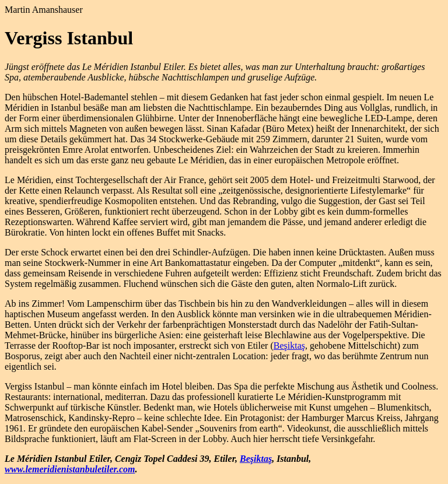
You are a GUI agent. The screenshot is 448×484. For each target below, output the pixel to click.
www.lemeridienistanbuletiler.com (70, 469)
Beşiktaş (289, 346)
